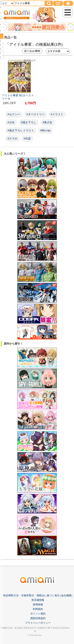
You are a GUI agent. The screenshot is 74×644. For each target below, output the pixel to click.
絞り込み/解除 (32, 51)
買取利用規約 (38, 618)
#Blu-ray (45, 130)
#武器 (27, 138)
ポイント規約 (38, 614)
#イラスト (57, 114)
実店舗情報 (38, 600)
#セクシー (14, 114)
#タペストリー (36, 114)
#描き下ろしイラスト (21, 130)
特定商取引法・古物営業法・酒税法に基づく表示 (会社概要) (38, 595)
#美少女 (48, 122)
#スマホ (12, 138)
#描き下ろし (29, 122)
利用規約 (38, 609)
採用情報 (38, 605)
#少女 (11, 122)
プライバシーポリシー (38, 623)
